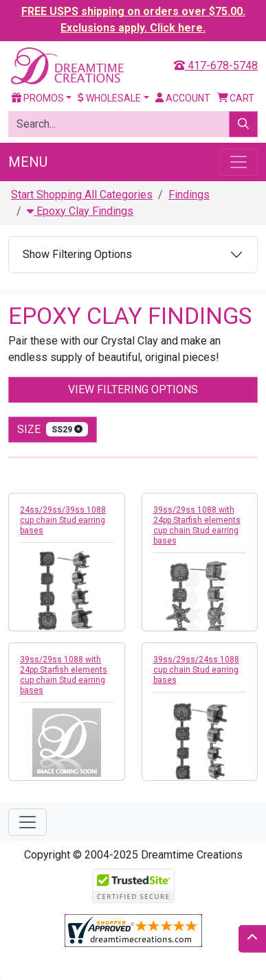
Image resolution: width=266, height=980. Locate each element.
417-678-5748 (216, 66)
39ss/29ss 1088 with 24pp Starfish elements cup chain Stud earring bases (197, 525)
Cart (236, 98)
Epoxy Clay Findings (80, 211)
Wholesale (109, 98)
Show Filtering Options (77, 254)
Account (183, 98)
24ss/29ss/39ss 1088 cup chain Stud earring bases (63, 520)
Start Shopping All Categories (82, 195)
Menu (28, 162)
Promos (38, 98)
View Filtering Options (133, 389)
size (53, 429)
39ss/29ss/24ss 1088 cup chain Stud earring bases (196, 670)
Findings (189, 195)
